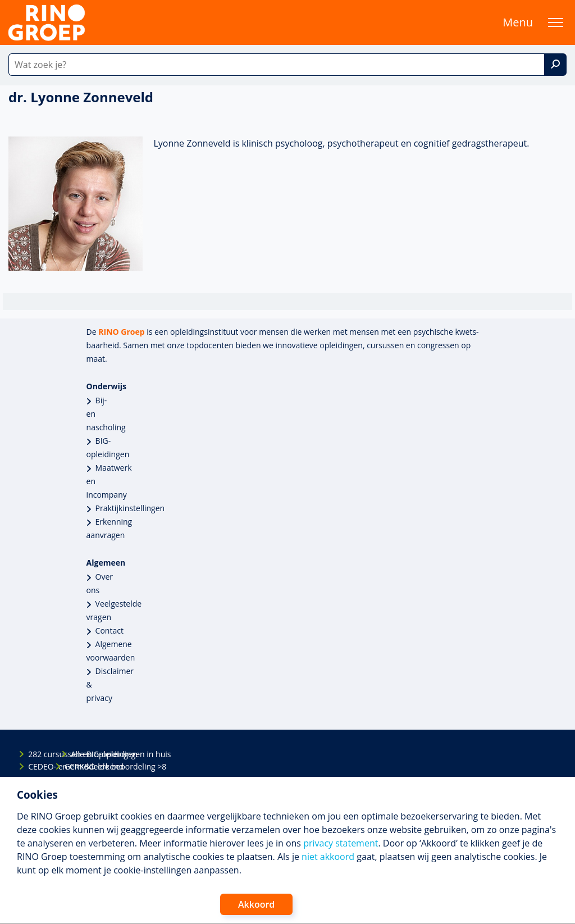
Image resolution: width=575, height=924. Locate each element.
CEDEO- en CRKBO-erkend (38, 766)
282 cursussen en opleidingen (38, 754)
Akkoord (256, 904)
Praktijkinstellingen (130, 508)
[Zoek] (555, 65)
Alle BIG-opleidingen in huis (80, 754)
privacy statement (341, 843)
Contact (109, 631)
